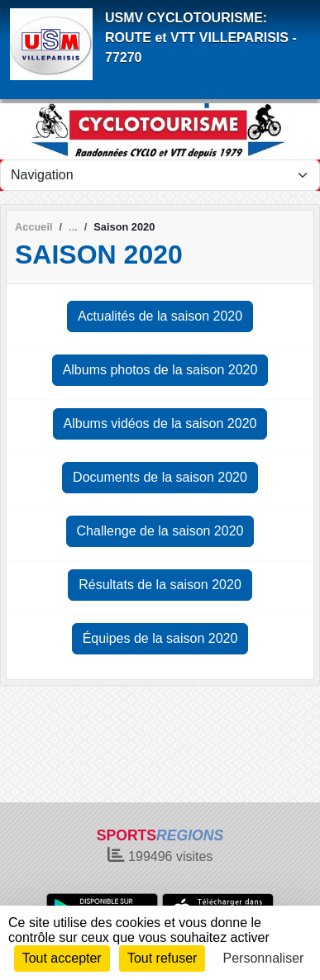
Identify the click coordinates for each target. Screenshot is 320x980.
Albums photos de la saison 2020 (160, 370)
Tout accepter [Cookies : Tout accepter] (62, 958)
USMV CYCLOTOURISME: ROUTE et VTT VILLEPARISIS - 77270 (201, 38)
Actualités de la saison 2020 (160, 316)
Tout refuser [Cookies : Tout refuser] (162, 958)
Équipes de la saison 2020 (160, 638)
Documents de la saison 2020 (160, 477)
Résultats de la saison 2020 (160, 585)
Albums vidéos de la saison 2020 (160, 423)
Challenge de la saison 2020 (160, 531)
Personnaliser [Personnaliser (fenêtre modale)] (264, 958)
